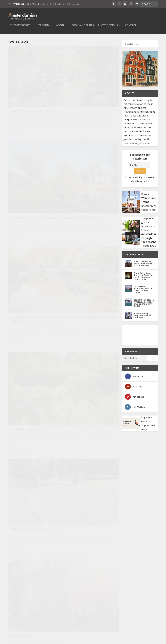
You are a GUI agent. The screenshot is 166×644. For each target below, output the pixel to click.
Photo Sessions (108, 27)
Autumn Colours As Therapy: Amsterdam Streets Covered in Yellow (34, 163)
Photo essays (17, 95)
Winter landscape (84, 551)
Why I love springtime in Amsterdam (90, 476)
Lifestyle (105, 175)
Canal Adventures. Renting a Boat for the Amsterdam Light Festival (143, 278)
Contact (131, 27)
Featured (43, 27)
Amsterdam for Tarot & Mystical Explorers (142, 317)
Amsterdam (50, 92)
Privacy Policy (76, 605)
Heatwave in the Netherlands (82, 318)
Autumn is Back (82, 170)
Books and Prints (83, 27)
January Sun (79, 244)
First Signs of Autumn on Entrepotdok (90, 397)
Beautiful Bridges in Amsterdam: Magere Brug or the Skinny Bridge (144, 305)
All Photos (41, 92)
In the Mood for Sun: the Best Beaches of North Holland (52, 4)
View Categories (20, 27)
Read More (19, 114)
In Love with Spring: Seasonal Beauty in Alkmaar (86, 91)
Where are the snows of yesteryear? (32, 537)
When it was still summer (34, 463)
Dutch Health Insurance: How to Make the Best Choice (143, 291)
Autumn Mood (24, 315)
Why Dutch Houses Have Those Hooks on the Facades (143, 265)
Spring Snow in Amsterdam (35, 239)
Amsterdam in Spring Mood (30, 86)
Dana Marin (18, 92)
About (60, 27)
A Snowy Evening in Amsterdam (28, 389)
